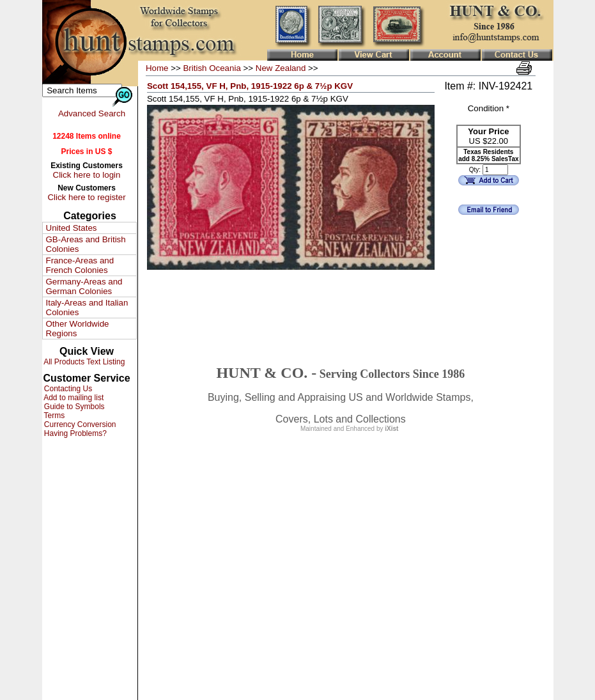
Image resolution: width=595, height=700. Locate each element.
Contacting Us (67, 389)
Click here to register (86, 197)
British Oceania (212, 68)
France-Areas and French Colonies (80, 265)
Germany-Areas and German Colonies (84, 286)
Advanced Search (92, 113)
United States (72, 228)
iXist (391, 429)
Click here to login (87, 175)
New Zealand (281, 68)
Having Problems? (74, 433)
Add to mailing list (73, 398)
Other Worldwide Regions (78, 329)
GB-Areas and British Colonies (86, 244)
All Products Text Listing (84, 362)
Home (157, 68)
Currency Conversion (79, 424)
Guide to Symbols (73, 407)
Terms (54, 416)
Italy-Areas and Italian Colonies (87, 307)
